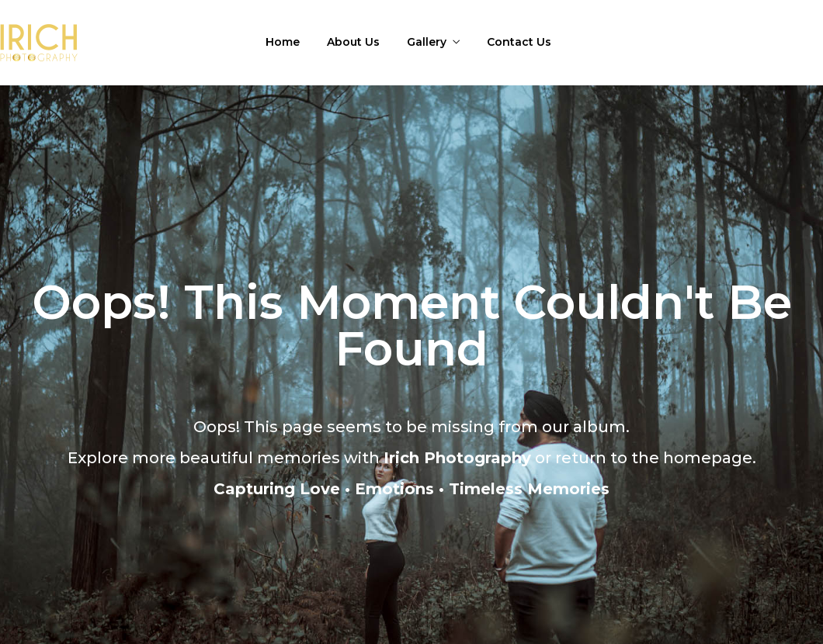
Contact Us (519, 42)
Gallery (427, 42)
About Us (353, 42)
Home (283, 42)
